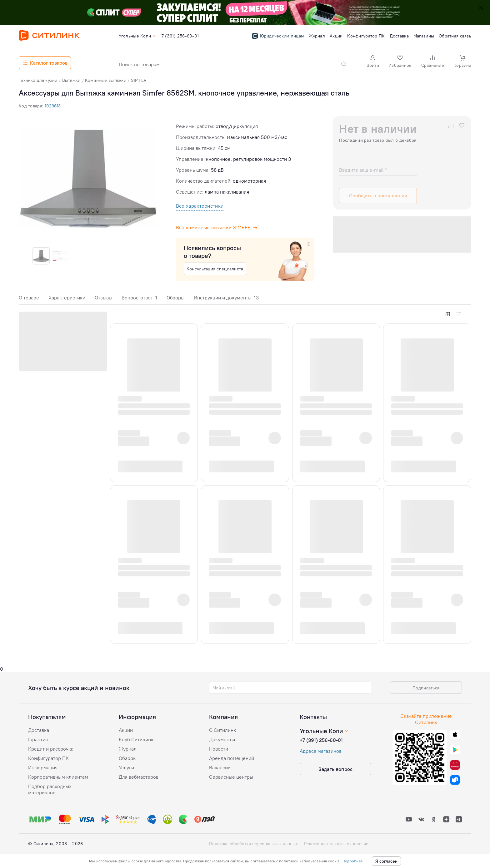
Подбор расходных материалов (50, 789)
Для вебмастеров (139, 777)
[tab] (29, 299)
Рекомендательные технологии (336, 844)
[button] (373, 62)
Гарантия (38, 739)
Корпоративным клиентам (58, 777)
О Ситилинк (222, 730)
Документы (222, 739)
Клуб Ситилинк (136, 739)
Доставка (39, 730)
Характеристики (67, 298)
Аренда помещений (232, 758)
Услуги (126, 767)
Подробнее (352, 861)
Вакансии (220, 767)
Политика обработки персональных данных (253, 844)
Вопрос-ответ (139, 298)
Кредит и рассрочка (51, 749)
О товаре (29, 298)
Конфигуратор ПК (48, 758)
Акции (126, 730)
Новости (219, 749)
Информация (43, 767)
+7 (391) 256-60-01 (321, 740)
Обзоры (175, 298)
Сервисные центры (231, 777)
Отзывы (103, 298)
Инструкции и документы (226, 298)
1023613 (53, 106)
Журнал (128, 749)
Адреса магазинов (321, 751)
